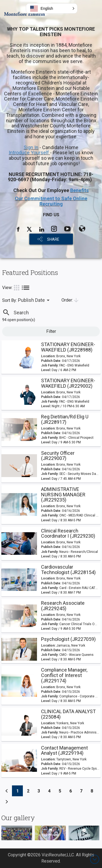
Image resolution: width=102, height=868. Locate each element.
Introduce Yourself (29, 153)
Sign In (31, 147)
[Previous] (7, 791)
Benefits (79, 190)
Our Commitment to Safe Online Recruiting (51, 201)
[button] (52, 8)
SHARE (53, 239)
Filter (51, 331)
